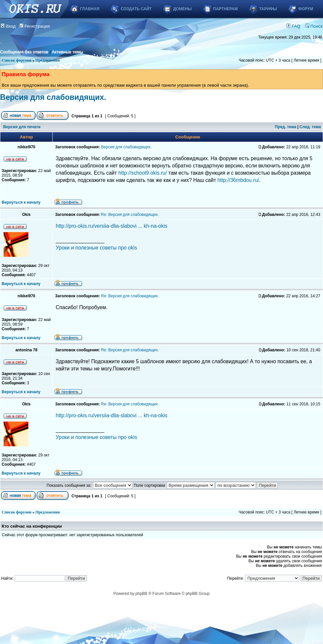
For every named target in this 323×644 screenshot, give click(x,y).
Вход (8, 26)
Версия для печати (22, 127)
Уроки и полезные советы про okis (96, 248)
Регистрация (35, 26)
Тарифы (268, 9)
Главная (90, 9)
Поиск (314, 26)
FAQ (293, 26)
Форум (306, 9)
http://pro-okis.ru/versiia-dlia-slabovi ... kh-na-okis (112, 226)
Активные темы (67, 52)
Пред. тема (286, 127)
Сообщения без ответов (24, 52)
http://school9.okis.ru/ (143, 173)
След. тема (310, 127)
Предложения (48, 60)
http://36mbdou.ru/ (238, 180)
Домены (182, 9)
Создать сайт (136, 9)
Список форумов (17, 60)
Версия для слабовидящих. (53, 97)
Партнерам (226, 9)
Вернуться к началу (21, 202)
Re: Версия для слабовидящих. (130, 215)
